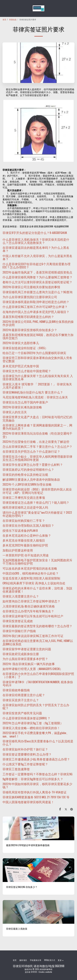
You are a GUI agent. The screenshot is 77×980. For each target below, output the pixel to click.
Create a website (45, 972)
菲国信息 (13, 19)
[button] (4, 8)
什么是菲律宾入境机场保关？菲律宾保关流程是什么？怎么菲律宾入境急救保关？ (36, 241)
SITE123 (34, 972)
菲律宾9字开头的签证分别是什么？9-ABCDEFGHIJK (35, 233)
